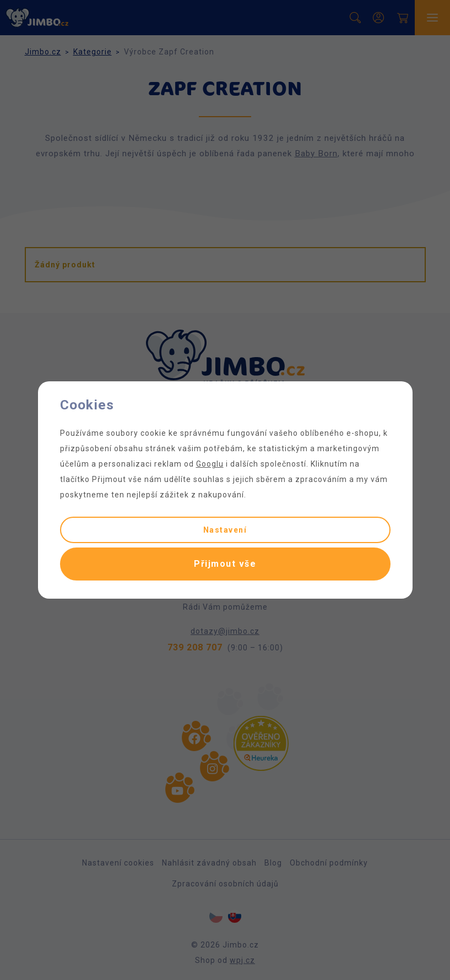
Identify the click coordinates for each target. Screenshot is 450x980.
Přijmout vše (225, 564)
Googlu (210, 464)
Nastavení (225, 530)
